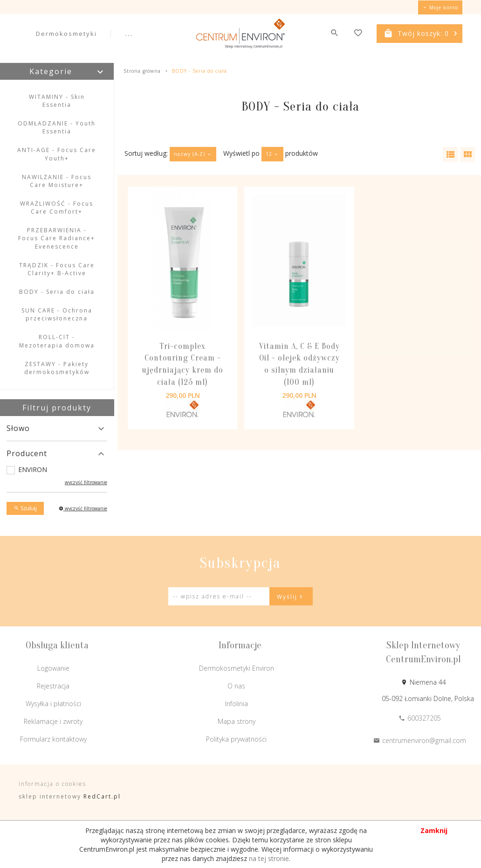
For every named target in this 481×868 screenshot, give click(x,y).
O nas (236, 686)
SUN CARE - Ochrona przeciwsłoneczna (57, 314)
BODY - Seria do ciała (57, 292)
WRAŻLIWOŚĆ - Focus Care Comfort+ (57, 208)
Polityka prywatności (236, 739)
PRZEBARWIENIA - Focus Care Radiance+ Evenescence (57, 238)
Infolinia (237, 704)
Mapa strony (237, 721)
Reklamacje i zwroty (53, 721)
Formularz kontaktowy (53, 739)
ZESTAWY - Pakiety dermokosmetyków (57, 368)
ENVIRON (33, 469)
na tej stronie (269, 858)
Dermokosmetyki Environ (237, 668)
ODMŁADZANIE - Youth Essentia (57, 127)
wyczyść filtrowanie (86, 482)
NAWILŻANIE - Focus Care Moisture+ (57, 181)
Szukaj (25, 508)
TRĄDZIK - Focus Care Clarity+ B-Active (57, 269)
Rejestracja (53, 686)
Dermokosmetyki (66, 34)
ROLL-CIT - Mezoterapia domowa (57, 341)
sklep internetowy (50, 796)
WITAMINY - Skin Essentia (57, 101)
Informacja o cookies (52, 784)
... (129, 34)
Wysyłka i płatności (53, 704)
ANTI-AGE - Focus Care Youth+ (57, 154)
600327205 (420, 718)
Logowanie (53, 668)
